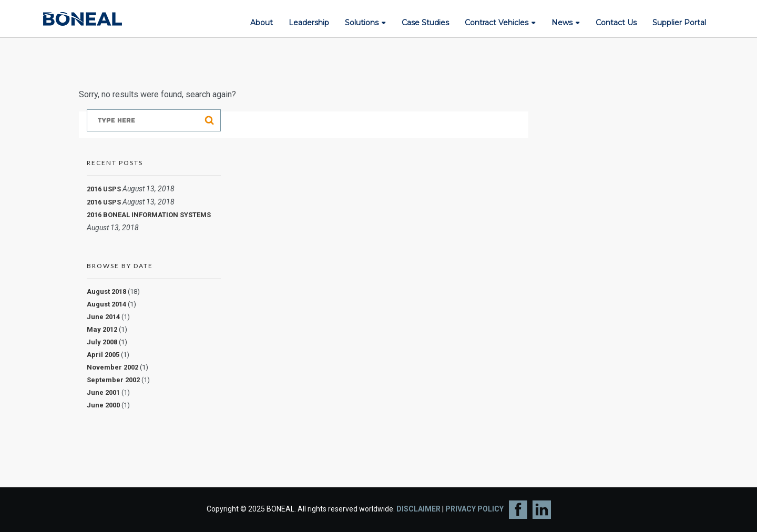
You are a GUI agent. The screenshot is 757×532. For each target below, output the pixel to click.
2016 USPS (104, 189)
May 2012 (102, 329)
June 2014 (103, 317)
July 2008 (102, 342)
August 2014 (106, 304)
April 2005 (103, 355)
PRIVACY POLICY (474, 509)
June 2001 (103, 392)
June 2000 (103, 405)
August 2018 (106, 291)
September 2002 (113, 380)
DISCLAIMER (418, 509)
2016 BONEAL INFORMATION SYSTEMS (149, 215)
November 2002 (112, 367)
